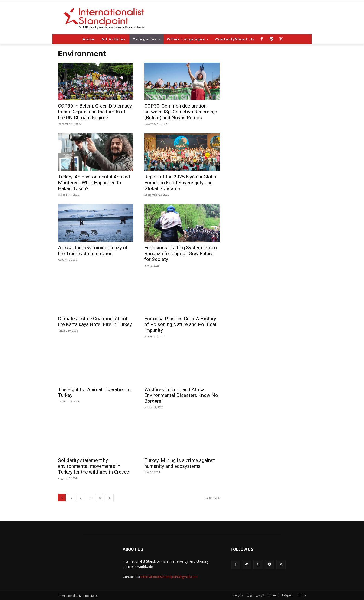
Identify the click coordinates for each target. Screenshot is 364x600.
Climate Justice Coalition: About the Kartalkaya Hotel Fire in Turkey (95, 321)
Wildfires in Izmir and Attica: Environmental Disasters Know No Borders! (181, 395)
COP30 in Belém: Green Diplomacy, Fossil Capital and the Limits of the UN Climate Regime (95, 112)
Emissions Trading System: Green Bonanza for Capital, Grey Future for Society (181, 254)
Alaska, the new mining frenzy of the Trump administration (93, 251)
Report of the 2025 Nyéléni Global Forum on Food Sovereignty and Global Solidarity (181, 183)
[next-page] (110, 498)
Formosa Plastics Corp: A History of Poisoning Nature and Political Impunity (180, 324)
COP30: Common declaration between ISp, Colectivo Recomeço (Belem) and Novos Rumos (181, 112)
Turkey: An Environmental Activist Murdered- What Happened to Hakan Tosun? (94, 183)
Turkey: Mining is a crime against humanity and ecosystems (180, 463)
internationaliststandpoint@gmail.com (169, 577)
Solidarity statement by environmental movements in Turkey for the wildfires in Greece (94, 466)
